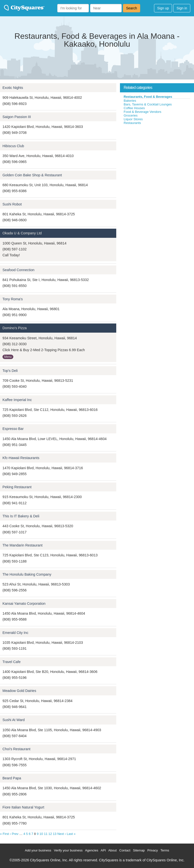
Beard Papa (12, 778)
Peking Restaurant (17, 487)
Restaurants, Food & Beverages (148, 97)
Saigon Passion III (17, 117)
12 (50, 834)
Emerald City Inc (15, 633)
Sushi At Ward (14, 720)
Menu (8, 357)
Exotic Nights (13, 88)
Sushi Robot (12, 204)
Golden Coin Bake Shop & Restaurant (32, 175)
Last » (71, 834)
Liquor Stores (133, 119)
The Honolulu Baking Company (27, 574)
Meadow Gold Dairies (19, 691)
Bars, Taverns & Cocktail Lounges (148, 104)
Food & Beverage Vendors (143, 112)
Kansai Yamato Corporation (24, 604)
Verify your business (68, 850)
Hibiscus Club (13, 146)
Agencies (91, 850)
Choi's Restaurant (16, 749)
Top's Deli (10, 371)
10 (41, 834)
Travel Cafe (11, 662)
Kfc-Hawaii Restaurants (21, 458)
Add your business (38, 850)
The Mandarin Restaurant (22, 545)
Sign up (163, 8)
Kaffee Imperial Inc (17, 400)
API (103, 850)
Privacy (153, 850)
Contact (125, 850)
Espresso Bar (13, 429)
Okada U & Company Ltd (22, 233)
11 (46, 834)
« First (4, 834)
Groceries (131, 115)
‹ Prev (14, 834)
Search (132, 8)
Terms (165, 850)
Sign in (182, 8)
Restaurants (132, 123)
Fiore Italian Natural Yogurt (23, 807)
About (113, 850)
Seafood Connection (19, 270)
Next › (62, 834)
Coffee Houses (134, 108)
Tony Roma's (13, 299)
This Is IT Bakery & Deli (21, 516)
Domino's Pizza (15, 328)
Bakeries (130, 101)
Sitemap (139, 850)
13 (55, 834)
